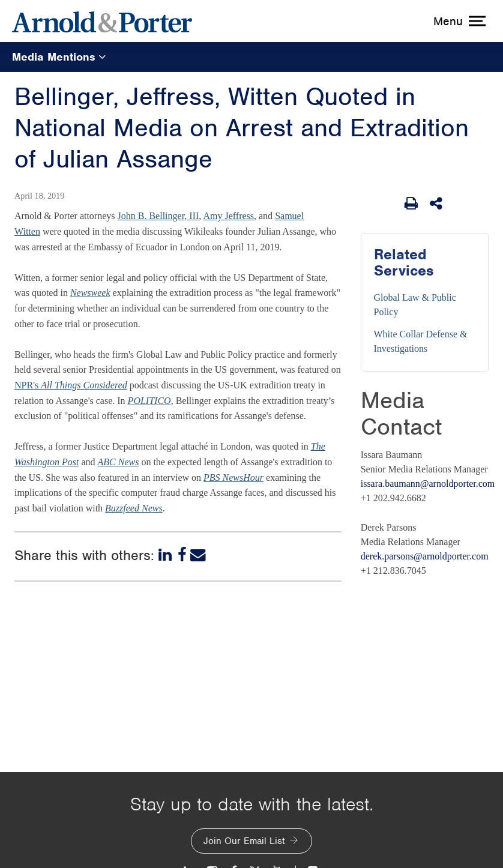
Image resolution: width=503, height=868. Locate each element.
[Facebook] (182, 555)
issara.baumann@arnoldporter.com (428, 484)
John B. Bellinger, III (158, 216)
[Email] (198, 555)
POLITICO (149, 401)
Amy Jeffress (228, 216)
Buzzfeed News (134, 508)
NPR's (71, 385)
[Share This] (437, 203)
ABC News (119, 462)
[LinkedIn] (166, 555)
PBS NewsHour (233, 478)
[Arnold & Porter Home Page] (102, 21)
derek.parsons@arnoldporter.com (425, 556)
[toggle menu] (458, 21)
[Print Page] (411, 203)
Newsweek (90, 293)
